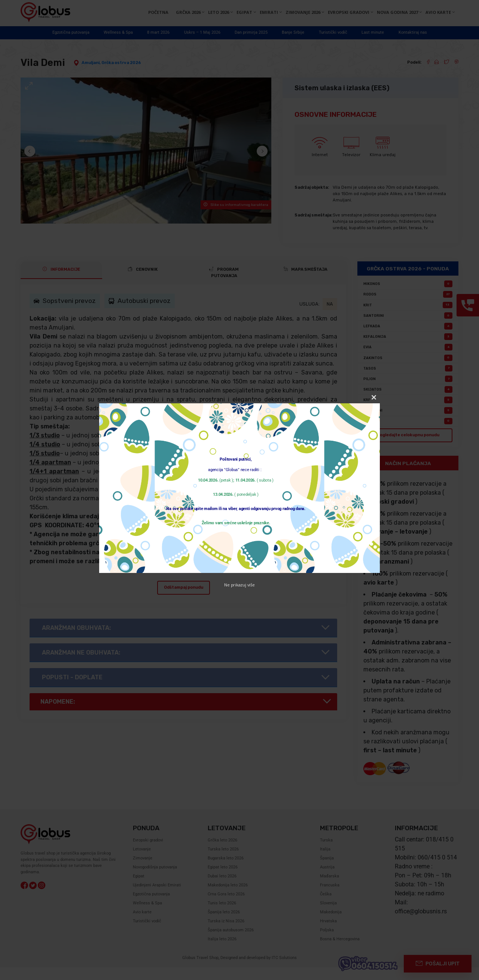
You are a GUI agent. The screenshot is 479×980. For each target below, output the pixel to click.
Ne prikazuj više (239, 585)
